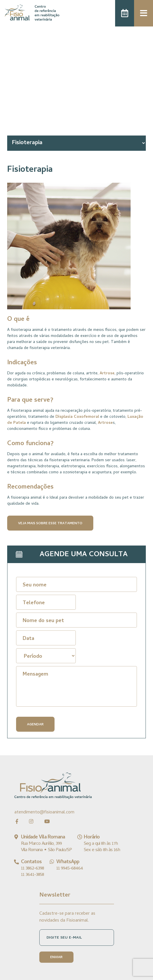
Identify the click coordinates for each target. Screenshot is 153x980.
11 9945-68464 (70, 869)
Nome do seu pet (43, 621)
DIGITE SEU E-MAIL (64, 938)
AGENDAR (35, 725)
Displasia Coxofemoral (77, 417)
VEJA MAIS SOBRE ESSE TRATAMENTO (50, 524)
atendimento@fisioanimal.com (44, 812)
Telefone (34, 603)
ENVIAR (56, 958)
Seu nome (35, 585)
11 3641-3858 (32, 875)
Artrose (107, 374)
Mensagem (35, 675)
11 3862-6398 (32, 869)
